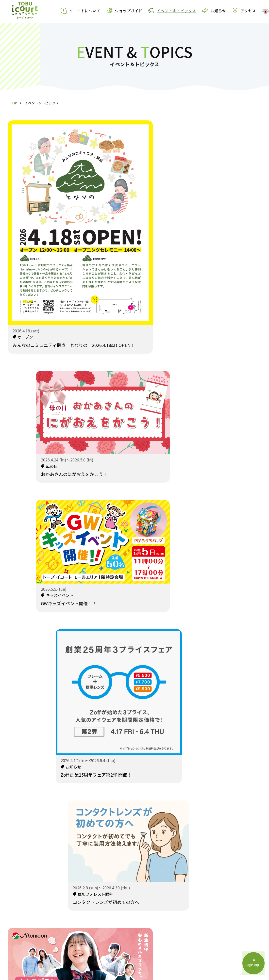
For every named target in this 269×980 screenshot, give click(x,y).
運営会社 (160, 934)
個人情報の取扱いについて (123, 934)
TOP (13, 103)
